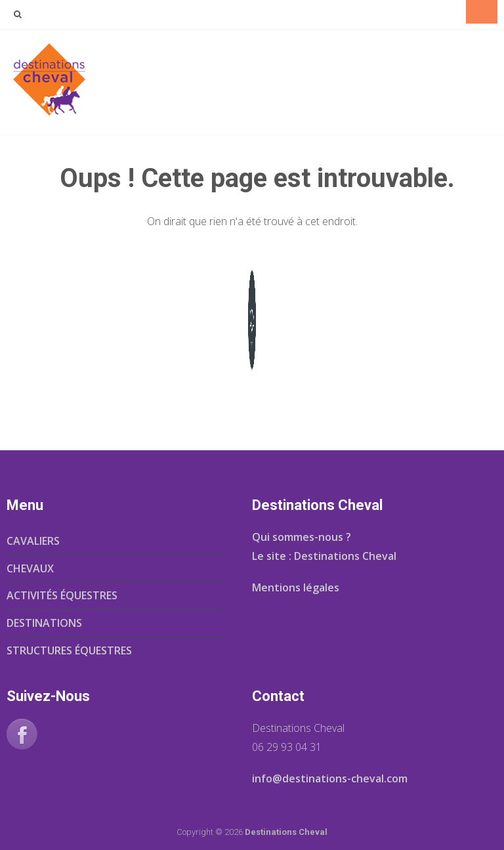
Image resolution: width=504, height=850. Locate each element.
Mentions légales (296, 587)
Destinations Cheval (286, 832)
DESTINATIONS (44, 623)
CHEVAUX (30, 568)
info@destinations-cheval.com (330, 778)
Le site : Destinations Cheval (324, 556)
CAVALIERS (33, 541)
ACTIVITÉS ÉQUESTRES (62, 595)
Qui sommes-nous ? (302, 537)
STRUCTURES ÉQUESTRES (69, 650)
